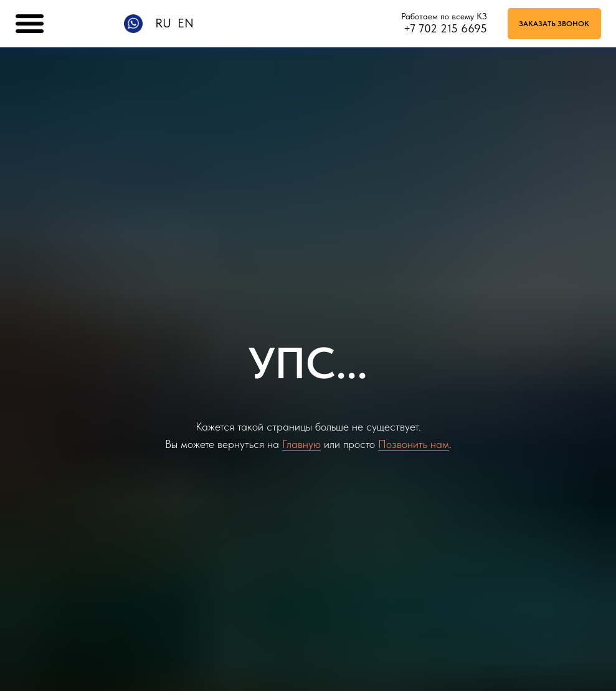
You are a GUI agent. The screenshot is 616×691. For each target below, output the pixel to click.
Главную (301, 444)
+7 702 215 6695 (445, 28)
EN (186, 23)
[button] (554, 24)
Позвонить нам (414, 444)
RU (163, 23)
